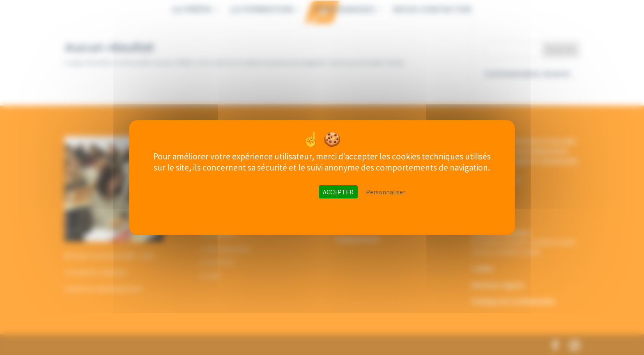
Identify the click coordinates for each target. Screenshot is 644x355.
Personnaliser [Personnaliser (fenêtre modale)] (386, 192)
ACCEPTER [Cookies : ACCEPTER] (338, 192)
